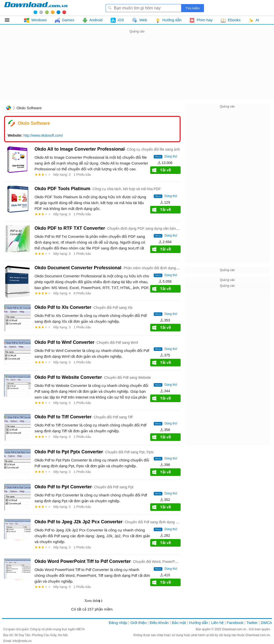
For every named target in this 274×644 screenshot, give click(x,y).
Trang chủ (8, 108)
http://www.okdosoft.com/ (43, 135)
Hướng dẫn (199, 623)
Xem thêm (92, 601)
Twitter (252, 623)
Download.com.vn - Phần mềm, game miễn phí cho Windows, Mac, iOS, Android (36, 8)
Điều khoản (159, 623)
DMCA (266, 623)
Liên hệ (217, 623)
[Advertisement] (137, 70)
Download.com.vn (235, 629)
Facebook (235, 623)
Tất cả (10, 20)
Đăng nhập (118, 623)
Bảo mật (179, 623)
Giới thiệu (139, 623)
